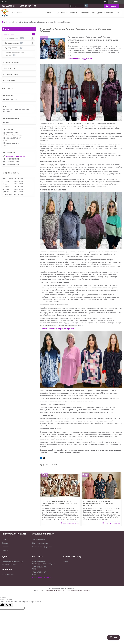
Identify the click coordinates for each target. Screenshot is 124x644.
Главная (48, 13)
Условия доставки (39, 539)
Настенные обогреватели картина (15, 54)
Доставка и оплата (105, 13)
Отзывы (5, 543)
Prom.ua (73, 588)
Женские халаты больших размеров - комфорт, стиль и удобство (98, 503)
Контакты (74, 13)
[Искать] (86, 6)
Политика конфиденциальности (78, 591)
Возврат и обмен (88, 13)
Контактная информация (42, 547)
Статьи (8, 22)
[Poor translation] (9, 605)
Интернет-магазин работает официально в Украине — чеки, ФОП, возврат (60, 503)
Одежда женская (12, 38)
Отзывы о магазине (11, 62)
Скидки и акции (9, 80)
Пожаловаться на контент (56, 591)
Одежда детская (12, 48)
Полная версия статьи (70, 523)
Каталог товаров (61, 13)
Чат (113, 637)
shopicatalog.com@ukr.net (15, 156)
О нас (4, 539)
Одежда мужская (12, 43)
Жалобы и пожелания (41, 543)
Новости (5, 547)
